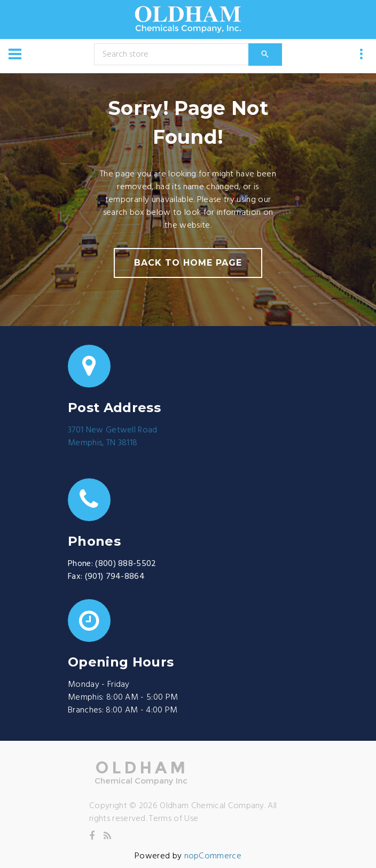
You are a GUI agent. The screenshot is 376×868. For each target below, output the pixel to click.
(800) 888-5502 (126, 564)
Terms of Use (174, 819)
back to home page (188, 263)
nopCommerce (213, 856)
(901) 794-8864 (115, 577)
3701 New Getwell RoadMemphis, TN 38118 (113, 437)
